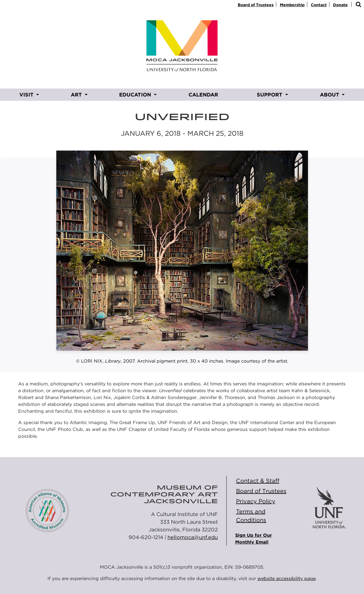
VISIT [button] (27, 95)
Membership (292, 5)
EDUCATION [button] (136, 95)
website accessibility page (287, 578)
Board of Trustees (256, 5)
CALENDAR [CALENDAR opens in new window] (203, 95)
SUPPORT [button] (270, 95)
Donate (340, 5)
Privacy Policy (256, 501)
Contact (319, 5)
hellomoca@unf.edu (193, 537)
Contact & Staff (258, 481)
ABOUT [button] (330, 95)
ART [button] (77, 95)
